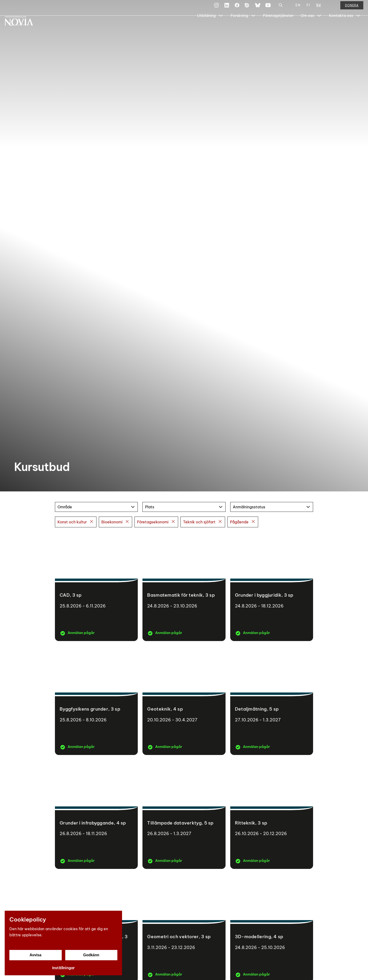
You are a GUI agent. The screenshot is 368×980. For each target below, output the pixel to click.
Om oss (307, 27)
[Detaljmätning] (272, 700)
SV (319, 8)
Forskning (239, 27)
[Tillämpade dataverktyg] (184, 814)
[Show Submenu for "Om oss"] (319, 27)
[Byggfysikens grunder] (96, 700)
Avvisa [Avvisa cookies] (36, 955)
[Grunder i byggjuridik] (272, 587)
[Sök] (281, 8)
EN (298, 8)
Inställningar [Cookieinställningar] (63, 968)
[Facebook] (237, 8)
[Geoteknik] (184, 700)
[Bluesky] (258, 8)
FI (308, 8)
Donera (352, 8)
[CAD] (96, 587)
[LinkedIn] (227, 8)
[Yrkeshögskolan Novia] (23, 27)
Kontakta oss (341, 27)
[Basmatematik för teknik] (184, 587)
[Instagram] (216, 8)
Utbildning (206, 27)
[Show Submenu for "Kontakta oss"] (358, 27)
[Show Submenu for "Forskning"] (253, 27)
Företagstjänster (278, 27)
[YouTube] (268, 8)
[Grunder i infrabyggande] (96, 814)
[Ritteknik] (272, 814)
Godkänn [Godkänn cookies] (91, 955)
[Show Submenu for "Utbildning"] (221, 27)
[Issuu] (247, 8)
